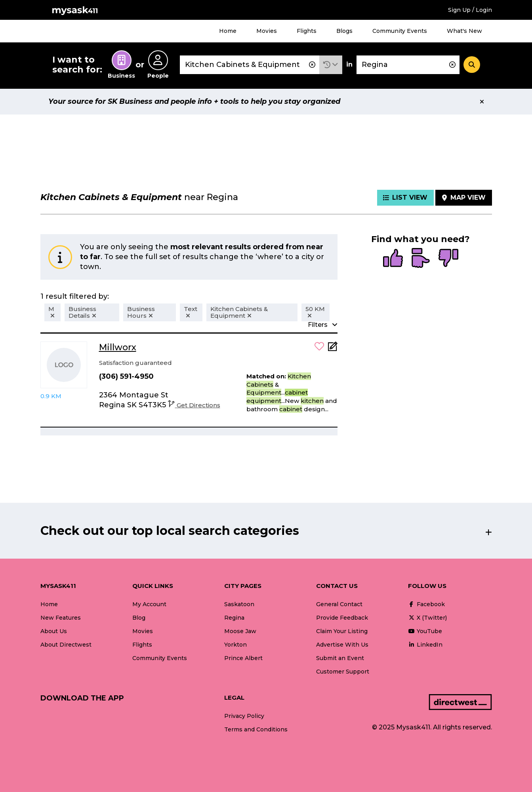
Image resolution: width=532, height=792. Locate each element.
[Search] (472, 65)
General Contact (339, 604)
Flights (307, 31)
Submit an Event (340, 658)
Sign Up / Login (470, 10)
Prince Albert (243, 658)
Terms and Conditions (256, 729)
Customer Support (343, 672)
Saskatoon (239, 604)
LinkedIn (425, 645)
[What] (250, 65)
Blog (139, 618)
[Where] (408, 65)
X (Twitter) (427, 618)
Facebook (426, 604)
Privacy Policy (244, 716)
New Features (61, 618)
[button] (331, 65)
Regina (234, 618)
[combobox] (250, 65)
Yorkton (235, 645)
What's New (464, 31)
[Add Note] (333, 349)
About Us (54, 631)
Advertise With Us (342, 645)
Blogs (344, 31)
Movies (267, 31)
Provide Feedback (342, 618)
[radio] (393, 259)
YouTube (425, 631)
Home (228, 31)
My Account (149, 604)
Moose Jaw (240, 631)
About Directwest (66, 645)
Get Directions (194, 405)
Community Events (400, 31)
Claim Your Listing (342, 631)
